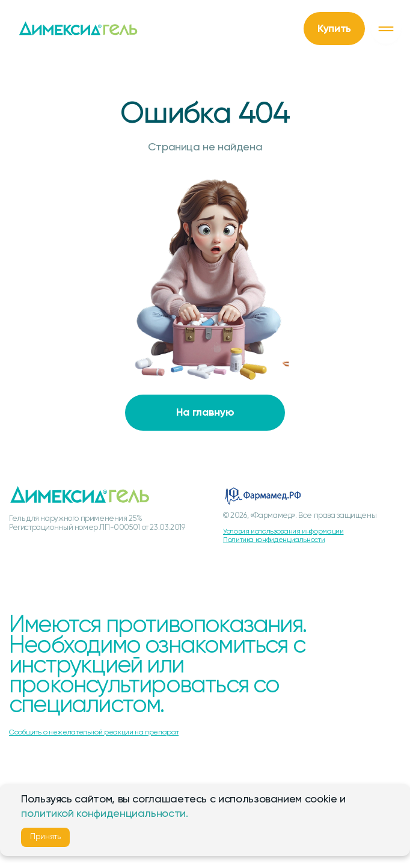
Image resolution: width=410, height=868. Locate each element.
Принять (45, 837)
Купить (334, 29)
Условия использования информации (283, 532)
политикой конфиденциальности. (105, 814)
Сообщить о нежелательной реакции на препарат (94, 733)
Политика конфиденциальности (274, 540)
